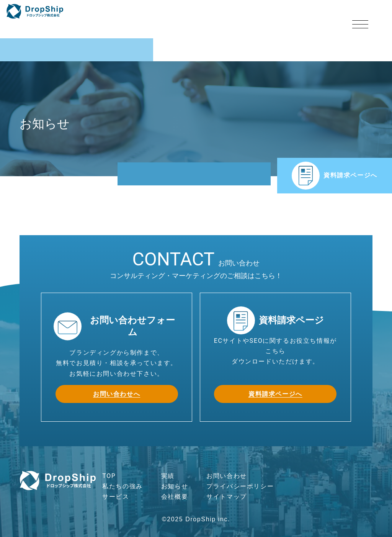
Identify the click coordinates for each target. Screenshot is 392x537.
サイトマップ (227, 497)
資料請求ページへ (335, 176)
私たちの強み (122, 486)
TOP (109, 476)
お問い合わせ (227, 476)
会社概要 (175, 497)
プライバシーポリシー (240, 486)
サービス (116, 497)
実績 (168, 476)
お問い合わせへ (117, 394)
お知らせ (175, 486)
